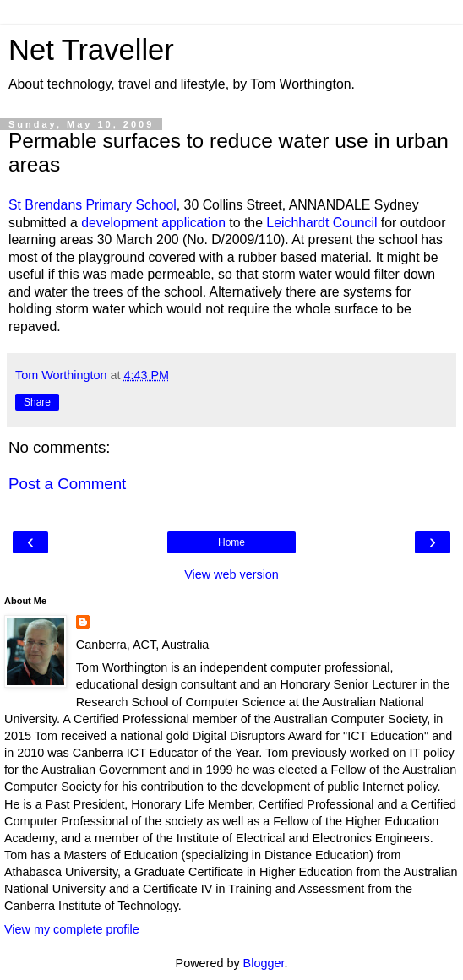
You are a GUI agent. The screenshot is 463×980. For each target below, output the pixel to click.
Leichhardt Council (321, 223)
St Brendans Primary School (93, 205)
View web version (231, 574)
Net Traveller (91, 50)
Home (231, 542)
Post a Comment (67, 484)
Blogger (264, 963)
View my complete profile (72, 929)
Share (37, 402)
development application (153, 223)
